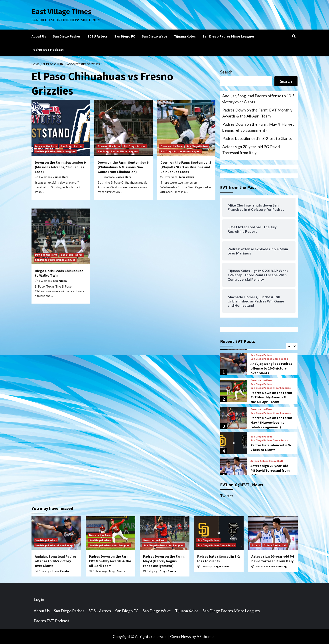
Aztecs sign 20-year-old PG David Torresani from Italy (251, 150)
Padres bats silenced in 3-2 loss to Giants (257, 138)
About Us (39, 36)
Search (226, 72)
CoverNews (181, 636)
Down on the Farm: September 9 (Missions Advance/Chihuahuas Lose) (60, 167)
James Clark (61, 177)
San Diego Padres (67, 36)
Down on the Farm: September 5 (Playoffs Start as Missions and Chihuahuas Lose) (186, 167)
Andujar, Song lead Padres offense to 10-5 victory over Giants (258, 99)
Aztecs (255, 461)
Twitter (227, 496)
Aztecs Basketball (271, 461)
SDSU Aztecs (98, 36)
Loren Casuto (61, 571)
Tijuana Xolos (185, 36)
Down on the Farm (46, 146)
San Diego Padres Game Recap (269, 359)
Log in (39, 599)
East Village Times (62, 12)
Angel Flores (222, 566)
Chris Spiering (278, 566)
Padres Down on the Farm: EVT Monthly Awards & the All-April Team (257, 113)
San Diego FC (125, 36)
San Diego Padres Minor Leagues (229, 36)
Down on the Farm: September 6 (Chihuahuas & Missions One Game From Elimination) (123, 167)
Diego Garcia (117, 571)
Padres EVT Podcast (48, 50)
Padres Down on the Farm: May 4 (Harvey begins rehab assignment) (258, 127)
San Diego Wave (155, 36)
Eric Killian (60, 281)
